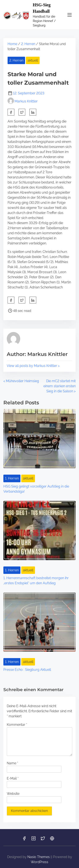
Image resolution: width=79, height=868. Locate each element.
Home (12, 44)
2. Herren (28, 44)
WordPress (39, 862)
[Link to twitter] (43, 840)
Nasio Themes (39, 857)
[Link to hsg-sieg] (52, 840)
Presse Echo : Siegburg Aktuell (27, 670)
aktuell (33, 60)
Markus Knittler (23, 101)
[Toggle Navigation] (70, 15)
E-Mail (13, 778)
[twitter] (22, 112)
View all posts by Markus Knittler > (33, 366)
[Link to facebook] (24, 840)
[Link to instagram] (33, 840)
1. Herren (12, 478)
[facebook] (11, 112)
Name (12, 763)
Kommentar (17, 725)
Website (13, 794)
